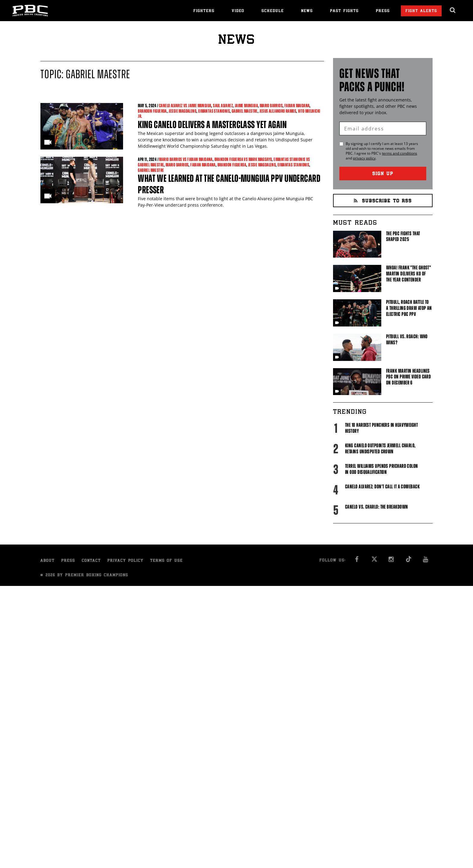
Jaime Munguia (246, 106)
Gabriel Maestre (245, 111)
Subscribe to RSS (383, 201)
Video (238, 11)
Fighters (204, 11)
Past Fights (344, 11)
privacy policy (364, 158)
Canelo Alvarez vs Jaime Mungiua (185, 106)
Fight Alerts (421, 11)
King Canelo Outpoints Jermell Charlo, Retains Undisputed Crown (380, 448)
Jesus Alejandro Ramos (278, 111)
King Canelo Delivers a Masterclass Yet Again (212, 125)
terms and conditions (400, 153)
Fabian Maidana (297, 106)
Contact (91, 561)
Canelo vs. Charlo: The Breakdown (376, 507)
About (48, 561)
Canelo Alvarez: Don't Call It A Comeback (382, 487)
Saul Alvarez (223, 106)
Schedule (273, 11)
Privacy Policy (125, 561)
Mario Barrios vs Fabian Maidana (186, 159)
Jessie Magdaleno (183, 111)
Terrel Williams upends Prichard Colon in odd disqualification (382, 469)
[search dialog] (453, 10)
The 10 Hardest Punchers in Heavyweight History (381, 428)
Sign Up (383, 174)
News (307, 11)
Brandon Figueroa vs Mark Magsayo (243, 159)
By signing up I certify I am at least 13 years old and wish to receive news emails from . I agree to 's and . (382, 151)
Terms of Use (167, 561)
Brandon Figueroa (152, 111)
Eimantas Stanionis (214, 111)
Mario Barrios (271, 106)
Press (383, 11)
